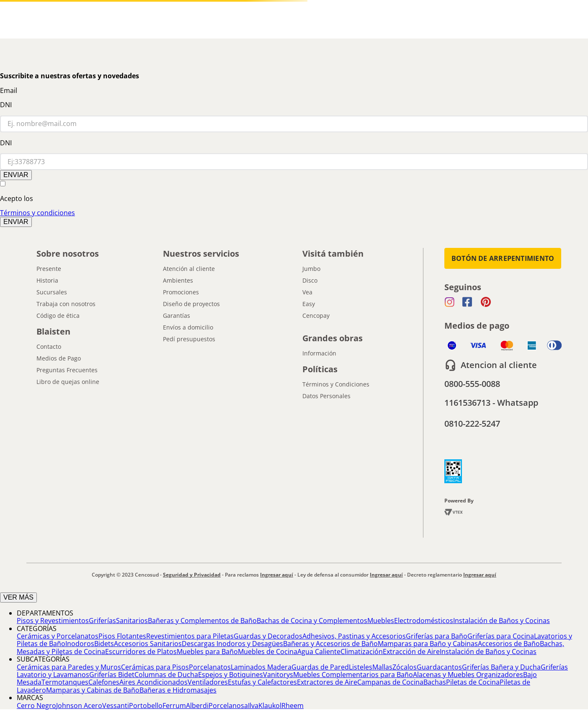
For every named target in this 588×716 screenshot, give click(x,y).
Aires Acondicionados (153, 682)
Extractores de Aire (327, 682)
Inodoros (80, 644)
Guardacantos (439, 667)
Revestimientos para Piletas (190, 636)
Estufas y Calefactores (262, 682)
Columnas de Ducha (166, 675)
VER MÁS (18, 597)
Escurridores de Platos (141, 652)
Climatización (362, 652)
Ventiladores (208, 682)
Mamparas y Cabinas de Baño (93, 690)
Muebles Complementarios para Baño (353, 675)
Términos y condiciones (37, 213)
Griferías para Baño (437, 636)
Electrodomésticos (424, 621)
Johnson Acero (79, 706)
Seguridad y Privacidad (192, 575)
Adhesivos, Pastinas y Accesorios (354, 636)
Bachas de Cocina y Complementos (312, 621)
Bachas (435, 682)
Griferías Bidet (112, 675)
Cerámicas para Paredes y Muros (69, 667)
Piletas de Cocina (473, 682)
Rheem (293, 706)
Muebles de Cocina (268, 652)
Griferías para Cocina (501, 636)
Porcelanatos (210, 667)
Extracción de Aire (411, 652)
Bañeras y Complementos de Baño (202, 621)
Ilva (253, 706)
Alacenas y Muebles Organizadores (468, 675)
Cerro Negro (36, 706)
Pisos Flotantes (122, 636)
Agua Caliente (319, 652)
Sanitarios (132, 621)
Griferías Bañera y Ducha (501, 667)
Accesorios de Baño (509, 644)
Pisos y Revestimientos (53, 621)
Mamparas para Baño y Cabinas (428, 644)
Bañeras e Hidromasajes (178, 690)
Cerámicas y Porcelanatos (58, 636)
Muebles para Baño (207, 652)
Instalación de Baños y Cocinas (502, 621)
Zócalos (405, 667)
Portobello (146, 706)
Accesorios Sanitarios (148, 644)
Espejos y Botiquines (231, 675)
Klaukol (270, 706)
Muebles (381, 621)
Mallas (382, 667)
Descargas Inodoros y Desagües (232, 644)
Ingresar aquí (277, 575)
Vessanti (116, 706)
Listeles (361, 667)
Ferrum (174, 706)
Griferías (102, 621)
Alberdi (197, 706)
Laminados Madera (261, 667)
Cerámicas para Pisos (155, 667)
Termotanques (65, 682)
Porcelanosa (228, 706)
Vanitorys (278, 675)
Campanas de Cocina (390, 682)
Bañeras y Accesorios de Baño (330, 644)
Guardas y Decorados (268, 636)
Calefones (104, 682)
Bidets (104, 644)
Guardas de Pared (320, 667)
